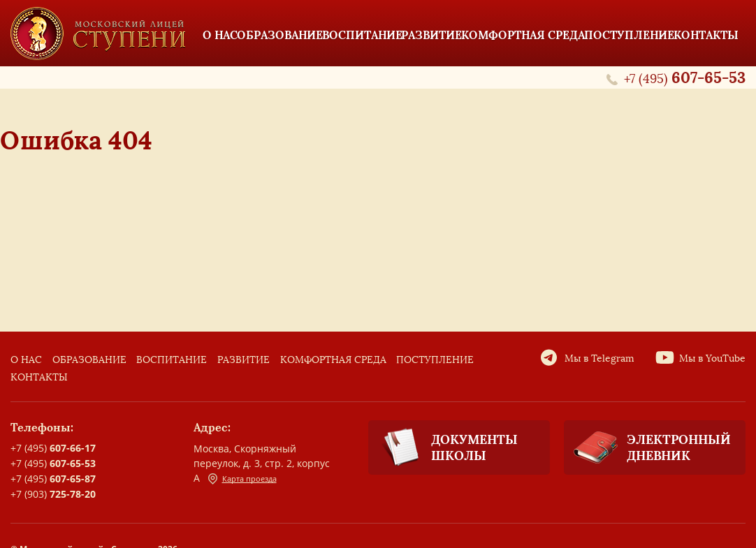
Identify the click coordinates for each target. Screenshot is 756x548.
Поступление (435, 360)
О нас (26, 360)
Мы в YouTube (712, 358)
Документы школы (443, 448)
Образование (89, 360)
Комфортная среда (333, 360)
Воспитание (172, 360)
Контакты (39, 377)
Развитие (243, 360)
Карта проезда (242, 479)
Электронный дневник (647, 447)
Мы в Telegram (599, 358)
